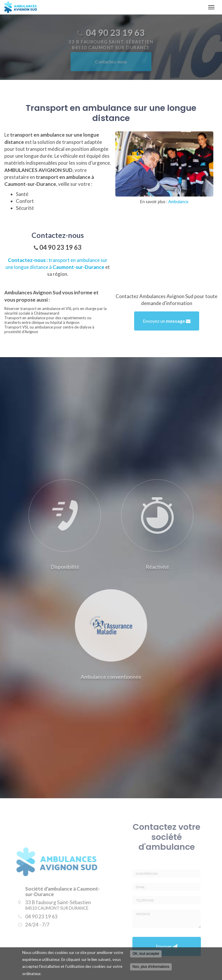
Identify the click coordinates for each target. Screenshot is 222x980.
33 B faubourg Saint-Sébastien (54, 905)
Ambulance (178, 202)
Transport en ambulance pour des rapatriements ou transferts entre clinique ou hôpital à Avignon (48, 320)
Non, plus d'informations (151, 968)
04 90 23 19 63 (60, 247)
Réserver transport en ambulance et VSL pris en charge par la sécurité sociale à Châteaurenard (55, 311)
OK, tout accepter (146, 955)
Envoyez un (167, 321)
